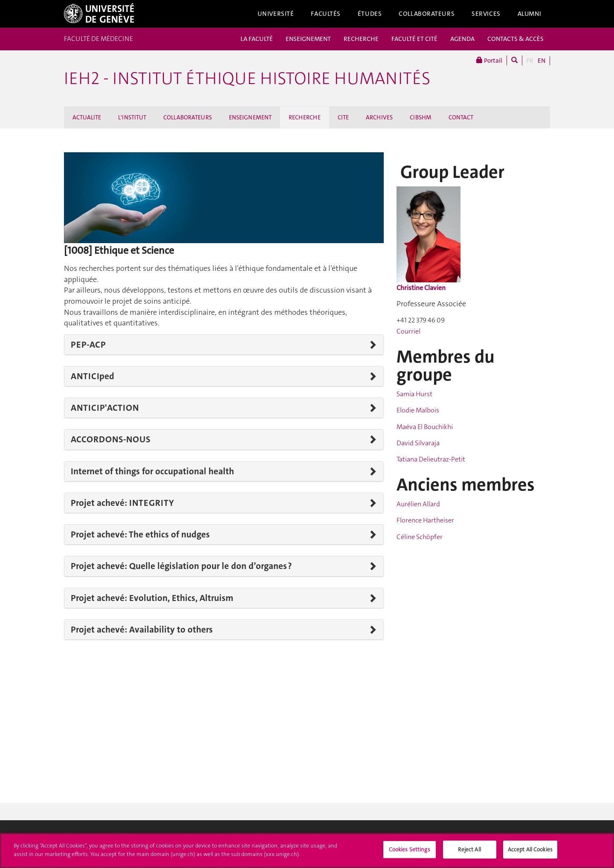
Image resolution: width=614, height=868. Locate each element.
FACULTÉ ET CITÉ (414, 39)
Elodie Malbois (418, 410)
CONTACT (461, 117)
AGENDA (462, 39)
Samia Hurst (414, 394)
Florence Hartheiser (425, 520)
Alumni (530, 14)
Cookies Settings (410, 852)
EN (542, 61)
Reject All (469, 852)
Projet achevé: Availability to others (142, 630)
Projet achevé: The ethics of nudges (140, 534)
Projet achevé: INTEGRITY (122, 503)
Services (486, 14)
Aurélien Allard (418, 504)
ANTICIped (93, 376)
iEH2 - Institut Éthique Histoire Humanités (247, 78)
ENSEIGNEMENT (308, 39)
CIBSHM (421, 117)
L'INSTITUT (132, 117)
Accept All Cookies (530, 852)
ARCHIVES (379, 117)
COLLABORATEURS (188, 117)
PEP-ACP (88, 345)
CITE (343, 117)
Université (276, 14)
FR (530, 61)
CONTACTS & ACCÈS (516, 39)
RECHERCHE (361, 39)
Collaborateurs (427, 14)
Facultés (326, 14)
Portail (489, 60)
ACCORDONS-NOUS (111, 439)
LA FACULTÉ (257, 39)
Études (370, 14)
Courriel (408, 331)
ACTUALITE (87, 117)
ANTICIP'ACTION (105, 408)
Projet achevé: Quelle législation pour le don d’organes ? (181, 566)
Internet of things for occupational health (152, 471)
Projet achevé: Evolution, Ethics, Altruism (152, 598)
